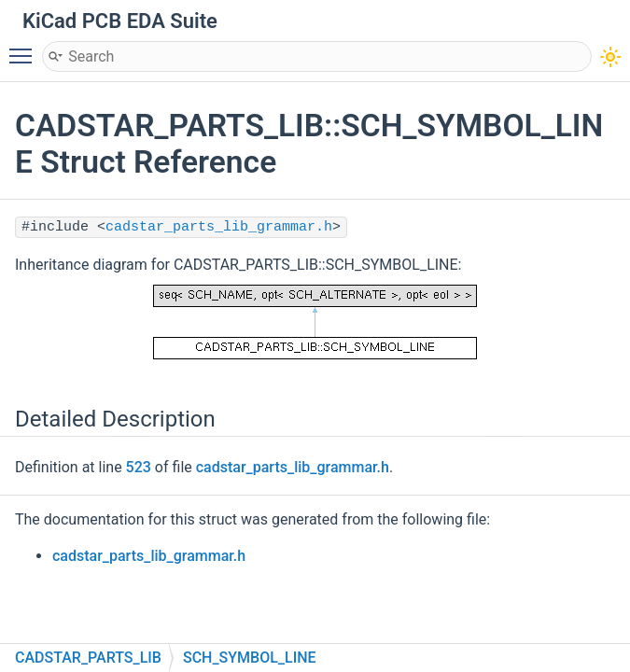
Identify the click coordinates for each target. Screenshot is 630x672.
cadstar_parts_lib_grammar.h (219, 227)
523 (139, 467)
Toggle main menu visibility (25, 48)
